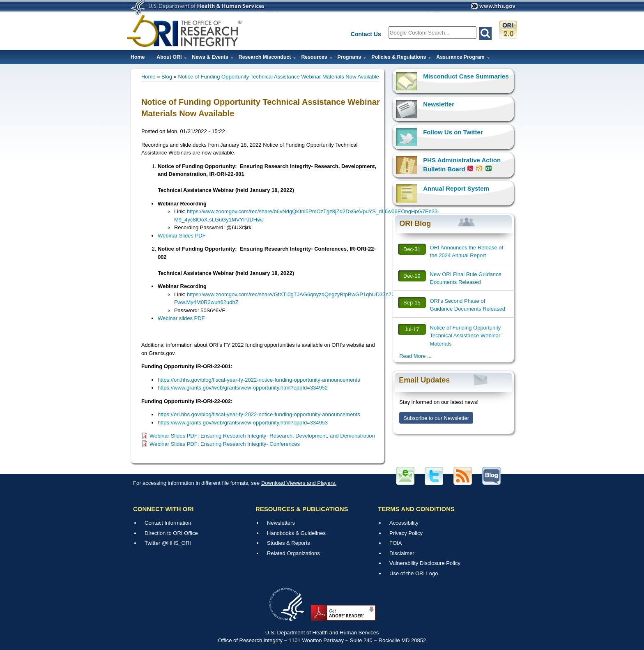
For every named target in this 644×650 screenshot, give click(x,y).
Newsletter (439, 104)
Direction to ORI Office (171, 533)
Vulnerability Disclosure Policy (425, 563)
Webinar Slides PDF (182, 236)
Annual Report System (456, 188)
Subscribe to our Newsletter (436, 418)
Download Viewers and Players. (299, 483)
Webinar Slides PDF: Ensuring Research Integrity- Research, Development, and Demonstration (262, 436)
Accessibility (404, 523)
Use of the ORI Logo (414, 573)
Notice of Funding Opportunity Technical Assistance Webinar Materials (466, 336)
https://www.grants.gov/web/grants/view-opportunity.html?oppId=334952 (243, 388)
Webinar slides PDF (181, 318)
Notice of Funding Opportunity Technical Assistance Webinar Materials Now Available (279, 77)
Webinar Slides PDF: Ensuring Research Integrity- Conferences (225, 444)
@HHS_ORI (176, 543)
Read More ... (415, 356)
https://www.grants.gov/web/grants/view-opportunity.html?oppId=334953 (243, 423)
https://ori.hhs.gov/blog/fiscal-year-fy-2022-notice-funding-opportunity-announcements (259, 380)
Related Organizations (293, 553)
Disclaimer (402, 553)
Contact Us (366, 34)
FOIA (396, 543)
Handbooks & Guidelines (296, 533)
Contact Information (168, 523)
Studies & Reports (289, 543)
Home (138, 57)
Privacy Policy (406, 533)
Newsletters (281, 523)
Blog (167, 77)
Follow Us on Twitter (453, 132)
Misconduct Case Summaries (466, 76)
